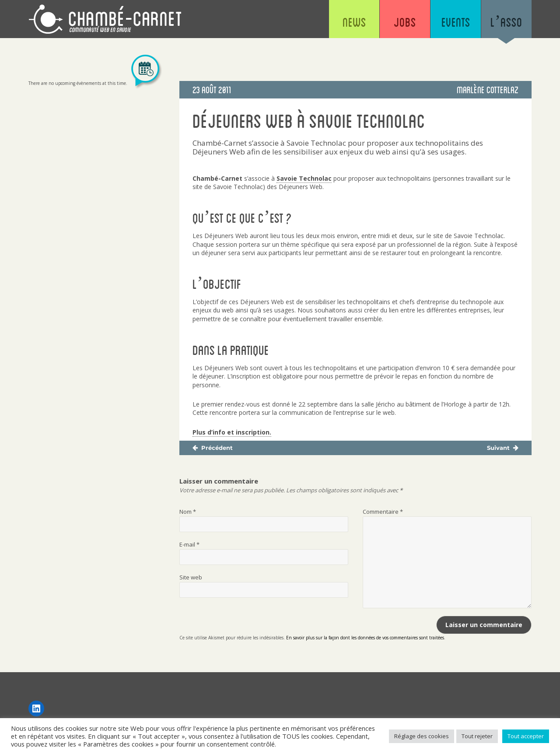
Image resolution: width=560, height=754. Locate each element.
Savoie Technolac (304, 178)
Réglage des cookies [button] (422, 736)
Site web (191, 577)
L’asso (506, 22)
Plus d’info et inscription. (232, 432)
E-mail (189, 544)
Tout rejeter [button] (477, 736)
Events (456, 22)
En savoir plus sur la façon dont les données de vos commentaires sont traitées (365, 638)
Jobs (405, 22)
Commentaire (383, 512)
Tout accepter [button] (526, 736)
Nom (188, 512)
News (354, 22)
